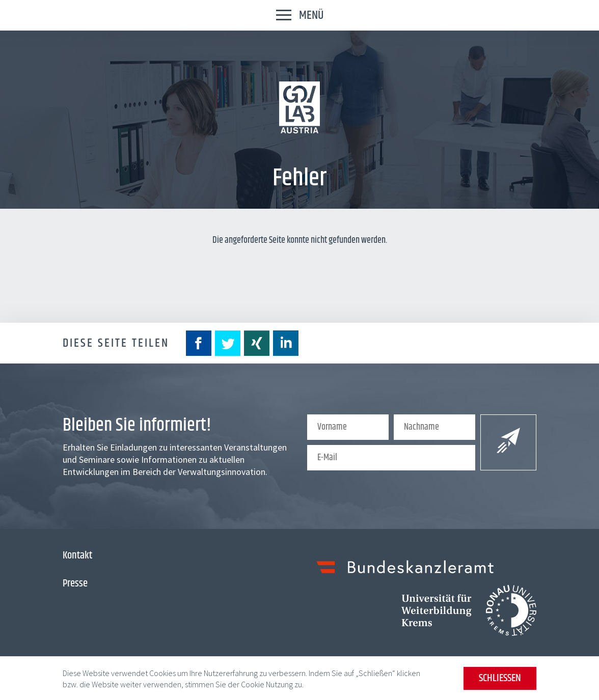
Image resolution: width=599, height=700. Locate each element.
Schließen (500, 678)
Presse (75, 583)
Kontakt (77, 555)
